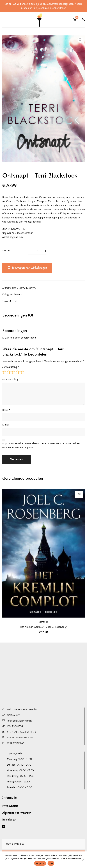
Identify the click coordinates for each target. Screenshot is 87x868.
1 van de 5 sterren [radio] (4, 372)
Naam (6, 410)
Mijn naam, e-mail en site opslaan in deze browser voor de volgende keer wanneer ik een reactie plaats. (41, 445)
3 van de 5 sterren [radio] (13, 372)
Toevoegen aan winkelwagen (29, 268)
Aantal (6, 251)
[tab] (43, 315)
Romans (18, 294)
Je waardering (11, 367)
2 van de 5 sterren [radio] (9, 372)
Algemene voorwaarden (17, 813)
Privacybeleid (10, 806)
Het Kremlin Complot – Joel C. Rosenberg (43, 627)
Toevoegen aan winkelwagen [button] (79, 495)
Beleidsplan (9, 820)
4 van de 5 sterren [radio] (18, 372)
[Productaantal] (37, 251)
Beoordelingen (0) (18, 315)
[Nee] (83, 860)
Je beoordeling (11, 379)
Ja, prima (40, 863)
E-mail (6, 425)
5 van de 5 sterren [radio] (22, 372)
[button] (80, 40)
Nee (51, 863)
